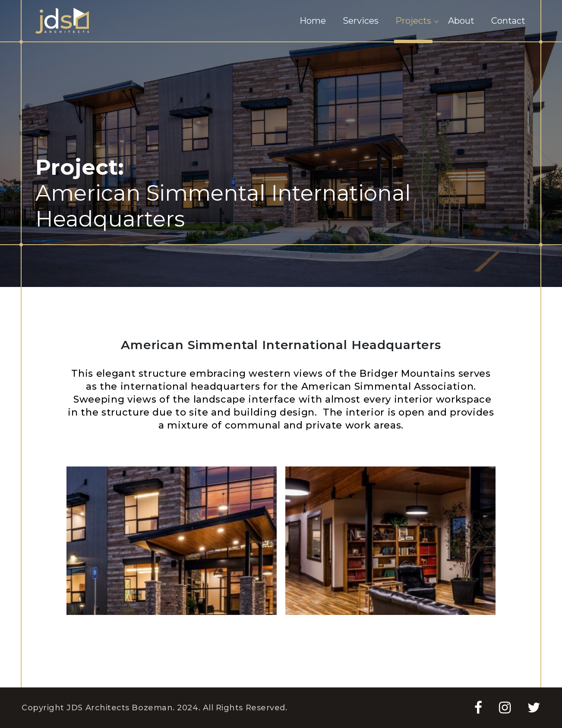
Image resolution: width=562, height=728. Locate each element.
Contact (508, 21)
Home (313, 21)
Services (361, 21)
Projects (413, 21)
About (461, 21)
